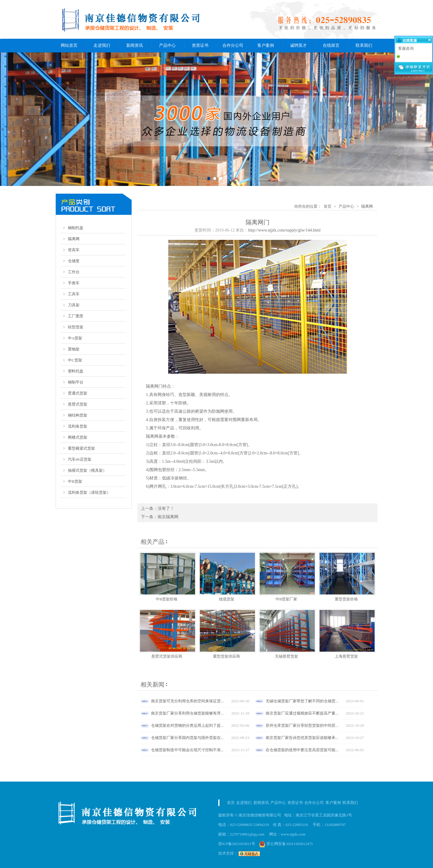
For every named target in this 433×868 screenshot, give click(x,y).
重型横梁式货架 (81, 448)
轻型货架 (76, 327)
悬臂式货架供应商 (167, 656)
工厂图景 (76, 316)
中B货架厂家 (286, 599)
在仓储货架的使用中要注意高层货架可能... (302, 750)
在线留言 (331, 45)
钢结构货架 (78, 415)
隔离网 (74, 239)
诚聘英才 (298, 45)
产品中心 (167, 45)
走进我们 (102, 45)
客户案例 (266, 45)
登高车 (74, 250)
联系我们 (364, 45)
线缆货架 (227, 599)
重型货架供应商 (226, 656)
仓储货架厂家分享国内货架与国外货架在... (187, 738)
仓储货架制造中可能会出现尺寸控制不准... (187, 750)
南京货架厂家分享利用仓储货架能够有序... (187, 713)
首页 (328, 206)
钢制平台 (76, 382)
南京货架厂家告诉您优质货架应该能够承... (302, 738)
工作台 (74, 272)
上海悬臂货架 (346, 656)
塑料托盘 (76, 371)
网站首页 (69, 45)
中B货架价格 (167, 599)
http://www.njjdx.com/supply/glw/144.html (284, 230)
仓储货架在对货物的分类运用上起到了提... (187, 725)
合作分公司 (233, 45)
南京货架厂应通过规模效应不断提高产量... (302, 713)
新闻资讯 (135, 45)
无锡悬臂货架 (286, 656)
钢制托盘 (76, 228)
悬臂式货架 (78, 404)
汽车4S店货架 (80, 459)
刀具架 (74, 305)
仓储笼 (74, 261)
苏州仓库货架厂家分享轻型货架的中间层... (302, 725)
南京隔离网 (168, 517)
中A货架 (75, 338)
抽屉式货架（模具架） (87, 470)
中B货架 (75, 481)
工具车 (74, 294)
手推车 (74, 283)
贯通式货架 (78, 393)
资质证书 (200, 45)
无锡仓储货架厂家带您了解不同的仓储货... (302, 701)
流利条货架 (78, 426)
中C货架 (75, 360)
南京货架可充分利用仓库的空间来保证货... (187, 701)
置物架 (74, 349)
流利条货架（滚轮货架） (89, 492)
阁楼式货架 (78, 437)
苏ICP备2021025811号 (237, 844)
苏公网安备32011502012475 (286, 844)
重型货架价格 (346, 599)
